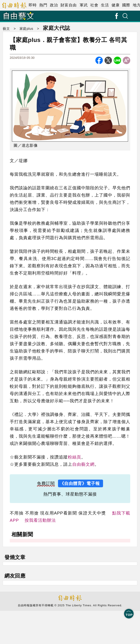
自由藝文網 (83, 464)
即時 (33, 5)
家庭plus (26, 29)
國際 (126, 5)
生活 (105, 5)
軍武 (84, 5)
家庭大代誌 (57, 28)
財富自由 (69, 5)
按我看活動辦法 (40, 520)
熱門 (43, 5)
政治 (54, 5)
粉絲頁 (74, 457)
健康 (116, 5)
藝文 (6, 29)
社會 (94, 5)
